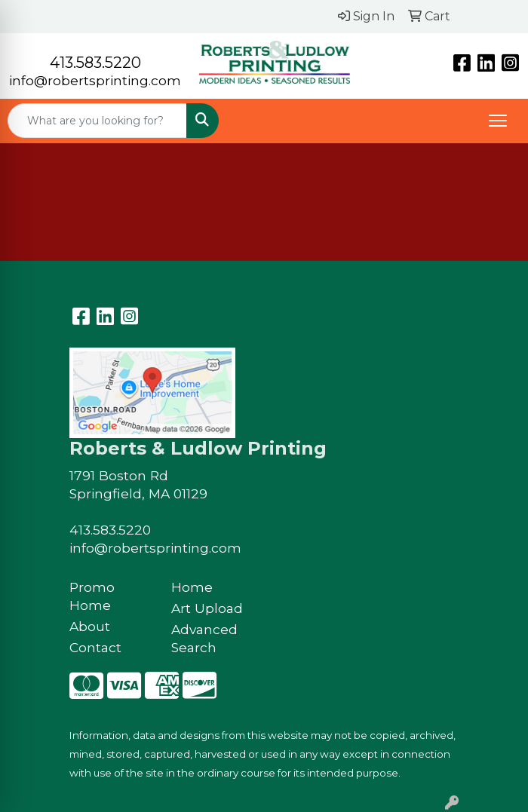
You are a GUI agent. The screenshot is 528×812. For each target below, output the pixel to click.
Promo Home (92, 596)
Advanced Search (204, 638)
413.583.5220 (95, 63)
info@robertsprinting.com (95, 80)
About (90, 626)
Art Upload (207, 608)
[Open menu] (498, 121)
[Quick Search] (97, 121)
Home (192, 587)
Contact (95, 647)
